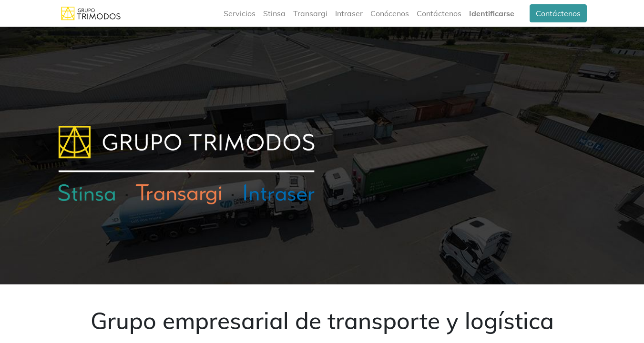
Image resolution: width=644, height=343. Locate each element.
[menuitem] (240, 13)
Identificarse (492, 13)
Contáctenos (558, 13)
